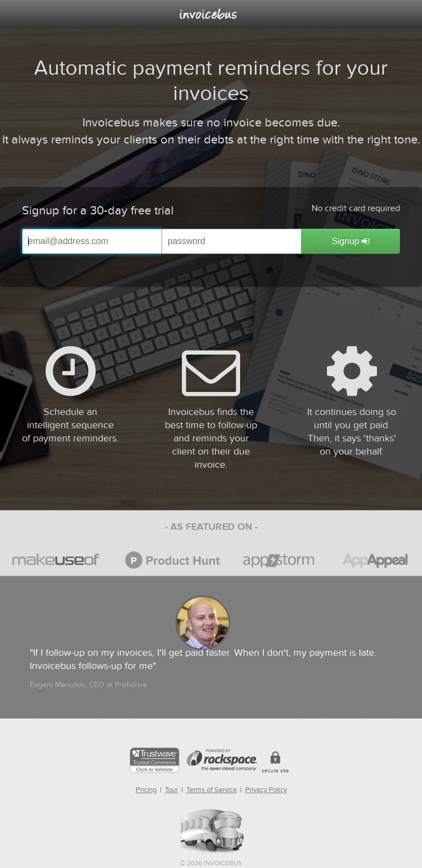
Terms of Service (212, 790)
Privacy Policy (266, 790)
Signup (351, 241)
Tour (171, 790)
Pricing (146, 790)
